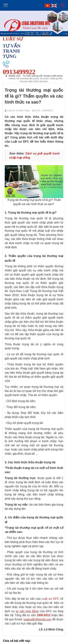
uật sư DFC (51, 599)
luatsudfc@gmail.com (37, 619)
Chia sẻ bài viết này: (17, 641)
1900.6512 (44, 615)
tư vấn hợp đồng (27, 611)
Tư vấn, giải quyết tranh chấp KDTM (43, 76)
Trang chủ (13, 76)
